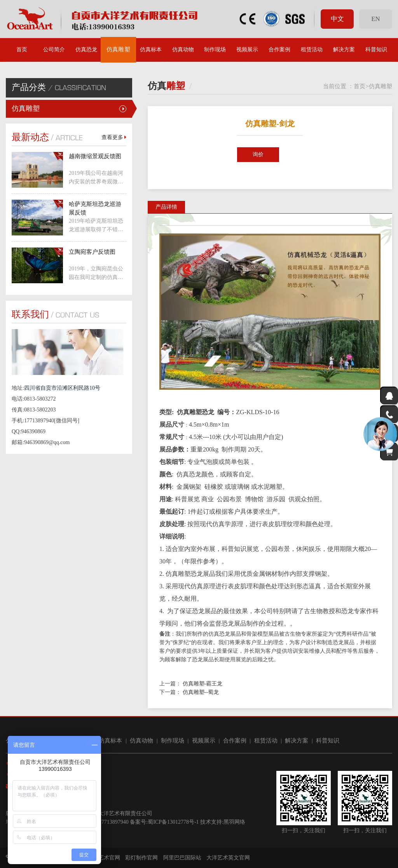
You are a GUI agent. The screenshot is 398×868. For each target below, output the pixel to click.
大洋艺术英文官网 (228, 858)
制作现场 (215, 50)
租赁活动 (312, 50)
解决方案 (344, 50)
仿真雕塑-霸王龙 (203, 684)
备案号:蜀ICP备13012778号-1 (164, 822)
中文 (337, 19)
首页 (22, 50)
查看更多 (114, 137)
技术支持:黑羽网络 (223, 822)
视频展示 (247, 50)
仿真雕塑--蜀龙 (201, 692)
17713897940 (114, 822)
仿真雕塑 (119, 50)
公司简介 (54, 50)
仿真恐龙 (86, 50)
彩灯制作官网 (141, 858)
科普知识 (376, 50)
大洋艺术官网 (104, 858)
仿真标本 (151, 50)
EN (375, 19)
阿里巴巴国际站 (182, 858)
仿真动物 (183, 50)
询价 (258, 154)
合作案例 (279, 50)
